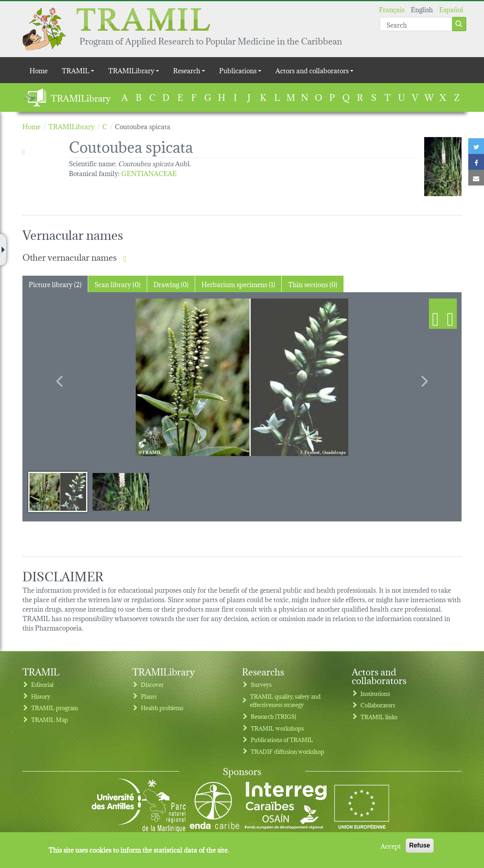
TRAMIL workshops (277, 728)
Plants (149, 696)
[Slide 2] (121, 491)
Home (39, 70)
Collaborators (378, 705)
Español (451, 9)
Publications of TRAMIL (282, 739)
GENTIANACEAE (149, 173)
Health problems (162, 708)
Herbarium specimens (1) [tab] (238, 284)
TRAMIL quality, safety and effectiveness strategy (285, 700)
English (422, 9)
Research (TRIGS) (273, 716)
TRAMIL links (379, 717)
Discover (152, 684)
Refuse (420, 845)
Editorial (42, 684)
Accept (391, 846)
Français (392, 9)
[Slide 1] (58, 491)
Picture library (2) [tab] (55, 284)
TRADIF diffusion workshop (287, 751)
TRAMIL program (54, 708)
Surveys (261, 684)
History (41, 696)
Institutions (375, 693)
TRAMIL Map (50, 719)
